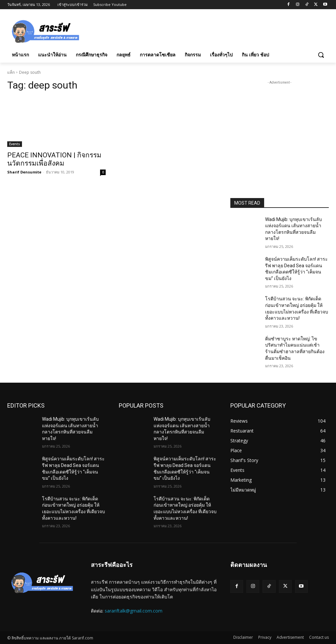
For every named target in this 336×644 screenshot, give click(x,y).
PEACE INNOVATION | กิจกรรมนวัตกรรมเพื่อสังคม (54, 159)
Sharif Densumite (24, 172)
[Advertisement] (161, 30)
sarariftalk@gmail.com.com (134, 611)
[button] (321, 55)
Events (15, 144)
